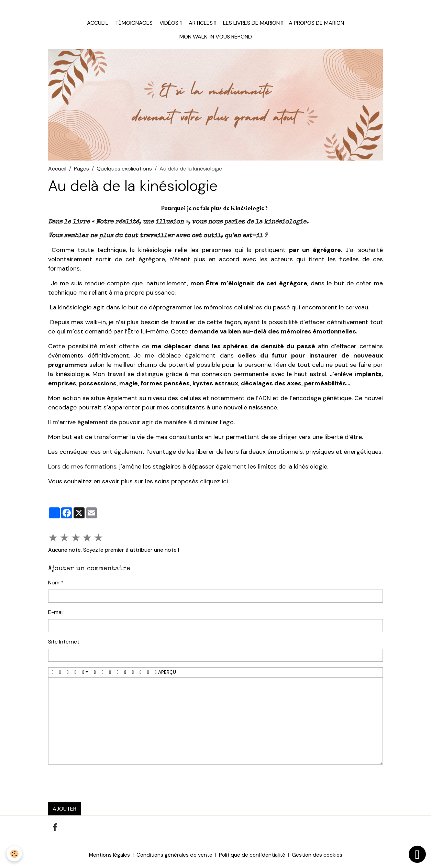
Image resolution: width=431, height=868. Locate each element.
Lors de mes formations (82, 470)
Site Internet (64, 645)
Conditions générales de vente (174, 858)
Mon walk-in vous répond (216, 40)
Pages (81, 172)
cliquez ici (214, 484)
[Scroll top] (417, 854)
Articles (201, 26)
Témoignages (133, 26)
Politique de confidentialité (253, 858)
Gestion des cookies (319, 858)
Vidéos (169, 26)
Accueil (98, 26)
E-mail (56, 615)
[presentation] (100, 787)
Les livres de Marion (251, 26)
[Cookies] (15, 854)
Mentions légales (108, 858)
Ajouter (64, 812)
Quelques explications (124, 172)
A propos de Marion (316, 26)
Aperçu (165, 675)
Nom (54, 586)
